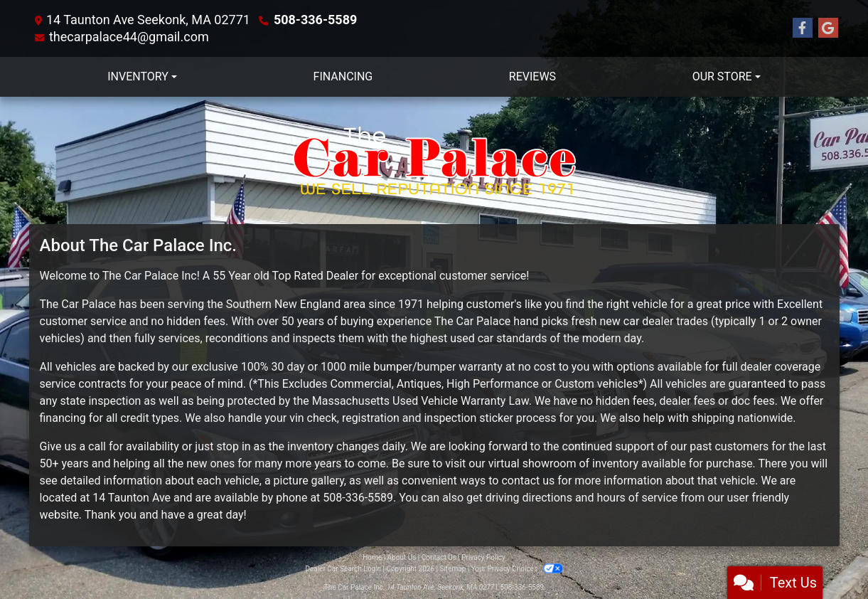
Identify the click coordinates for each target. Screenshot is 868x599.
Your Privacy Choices (517, 569)
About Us (402, 557)
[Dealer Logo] (434, 160)
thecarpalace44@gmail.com (129, 37)
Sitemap (452, 569)
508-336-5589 (315, 20)
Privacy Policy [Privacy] (483, 557)
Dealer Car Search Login (343, 569)
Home (372, 557)
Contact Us (439, 557)
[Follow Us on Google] (828, 28)
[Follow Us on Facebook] (803, 28)
